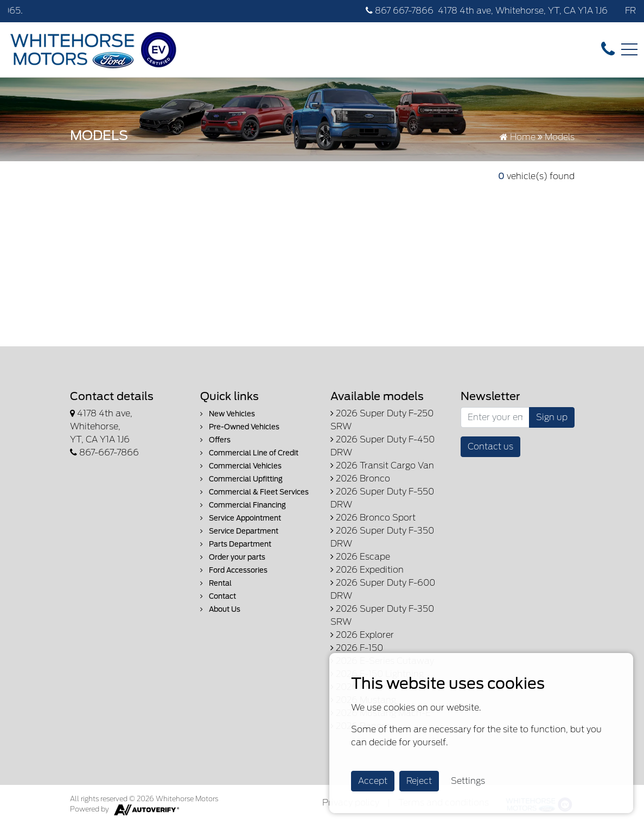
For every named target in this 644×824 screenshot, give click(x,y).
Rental (216, 583)
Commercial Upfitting (241, 479)
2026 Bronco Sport (373, 518)
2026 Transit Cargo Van (382, 465)
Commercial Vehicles (241, 466)
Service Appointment (241, 518)
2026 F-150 (357, 648)
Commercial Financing (243, 505)
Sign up (552, 417)
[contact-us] (608, 49)
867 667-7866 (400, 11)
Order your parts (233, 557)
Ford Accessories (234, 570)
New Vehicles (228, 414)
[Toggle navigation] (629, 49)
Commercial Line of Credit (249, 453)
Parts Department (236, 544)
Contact (218, 596)
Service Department (239, 531)
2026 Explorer (362, 635)
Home (518, 137)
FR (630, 11)
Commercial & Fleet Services (254, 492)
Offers (215, 440)
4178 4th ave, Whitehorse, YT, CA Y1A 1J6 (523, 11)
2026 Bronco (360, 478)
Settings (468, 781)
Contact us (490, 446)
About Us (220, 609)
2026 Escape (360, 557)
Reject (419, 781)
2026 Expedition (367, 570)
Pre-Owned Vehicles (240, 427)
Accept (373, 781)
